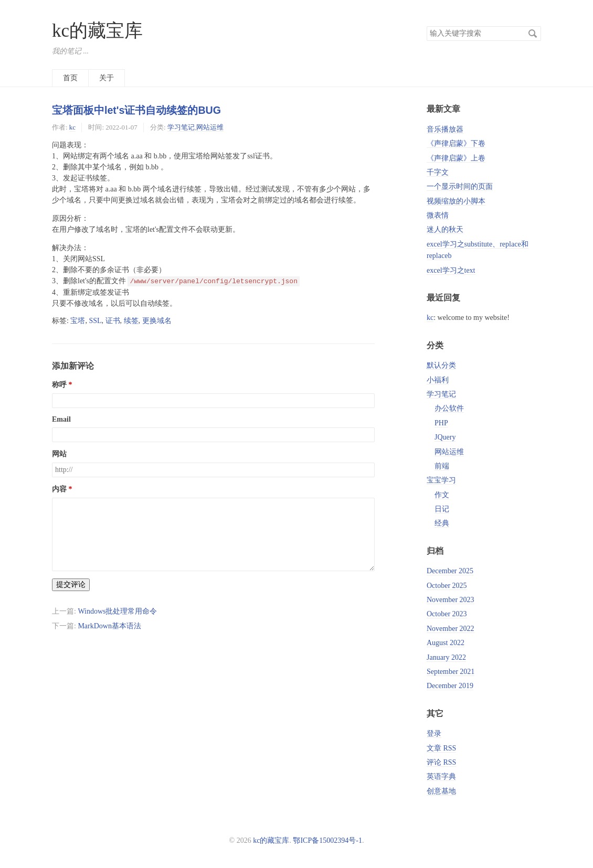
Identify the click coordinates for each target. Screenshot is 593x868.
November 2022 (451, 629)
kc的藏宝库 (97, 31)
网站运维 (210, 127)
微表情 (438, 215)
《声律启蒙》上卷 (456, 158)
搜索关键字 (426, 26)
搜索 (533, 34)
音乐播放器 (445, 129)
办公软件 (449, 408)
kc (72, 127)
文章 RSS (441, 748)
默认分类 (441, 365)
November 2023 (451, 600)
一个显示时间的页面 (460, 186)
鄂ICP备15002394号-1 (327, 840)
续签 (131, 321)
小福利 (438, 380)
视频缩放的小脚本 (456, 201)
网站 (59, 454)
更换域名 (157, 321)
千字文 (438, 172)
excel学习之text (451, 270)
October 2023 (447, 614)
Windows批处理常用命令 (117, 611)
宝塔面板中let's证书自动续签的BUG (136, 110)
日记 (442, 509)
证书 (113, 321)
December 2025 (450, 571)
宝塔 (78, 321)
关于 (107, 78)
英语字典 (441, 776)
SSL (95, 321)
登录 (434, 733)
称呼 (59, 385)
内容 (59, 489)
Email (61, 419)
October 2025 (447, 586)
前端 (442, 466)
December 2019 (450, 686)
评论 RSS (441, 762)
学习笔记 (181, 127)
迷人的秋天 (445, 229)
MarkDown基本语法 (109, 626)
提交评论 (71, 585)
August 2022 (446, 643)
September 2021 (451, 672)
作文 (442, 495)
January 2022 (446, 657)
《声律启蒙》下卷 (456, 143)
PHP (441, 423)
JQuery (445, 437)
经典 (442, 523)
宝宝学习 (441, 480)
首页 (70, 78)
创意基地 (441, 791)
